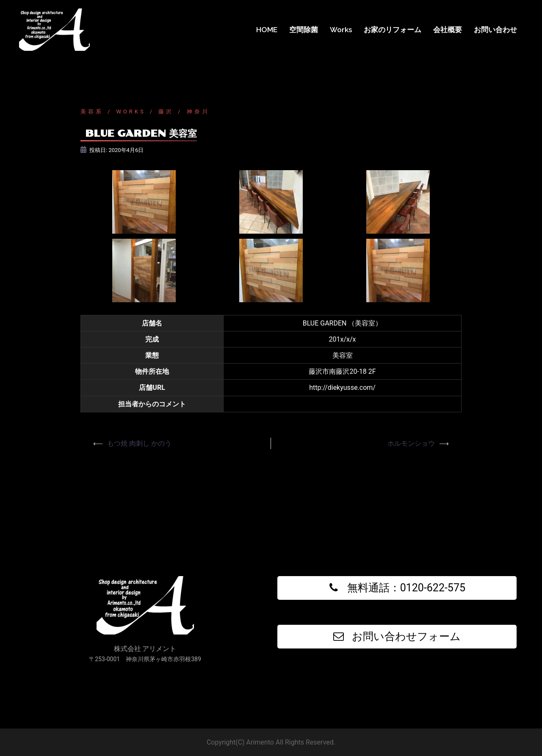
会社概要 (448, 30)
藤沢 (166, 112)
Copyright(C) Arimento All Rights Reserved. (271, 742)
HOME (267, 30)
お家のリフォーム (393, 30)
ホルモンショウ (411, 443)
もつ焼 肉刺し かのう (139, 443)
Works (341, 30)
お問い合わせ (495, 30)
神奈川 (198, 112)
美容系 (92, 112)
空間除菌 (304, 30)
